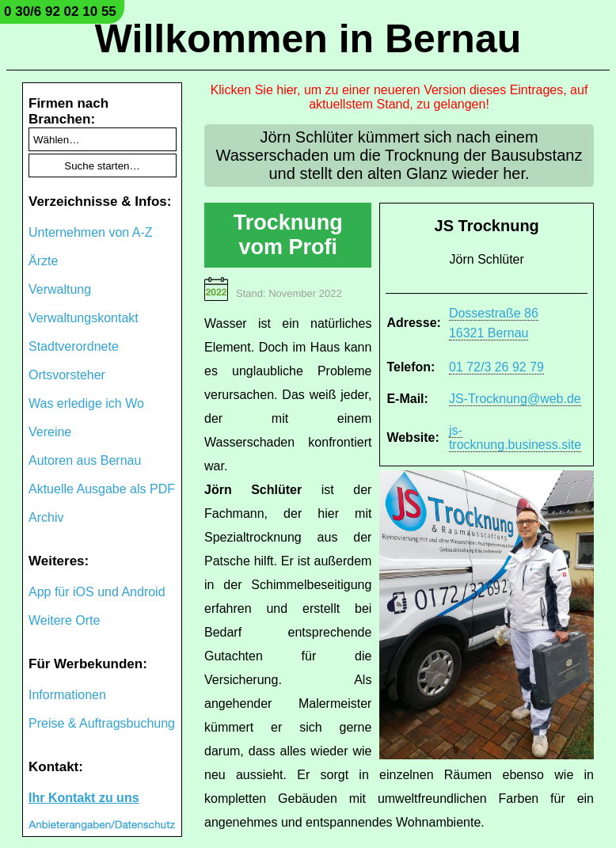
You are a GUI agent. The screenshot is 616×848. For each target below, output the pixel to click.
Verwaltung (60, 289)
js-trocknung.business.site (515, 437)
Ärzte (43, 261)
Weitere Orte (64, 620)
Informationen (67, 695)
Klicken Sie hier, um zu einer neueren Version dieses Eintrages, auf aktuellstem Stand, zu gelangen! (399, 97)
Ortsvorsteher (67, 375)
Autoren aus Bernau (85, 460)
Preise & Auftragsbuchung (102, 723)
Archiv (46, 517)
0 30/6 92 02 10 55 (60, 11)
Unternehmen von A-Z (91, 232)
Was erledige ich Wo (86, 403)
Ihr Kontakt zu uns (84, 798)
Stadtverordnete (74, 346)
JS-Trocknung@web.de (515, 399)
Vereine (50, 432)
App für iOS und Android (97, 592)
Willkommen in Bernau (308, 39)
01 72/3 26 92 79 (496, 367)
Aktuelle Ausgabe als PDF (102, 489)
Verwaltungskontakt (84, 318)
